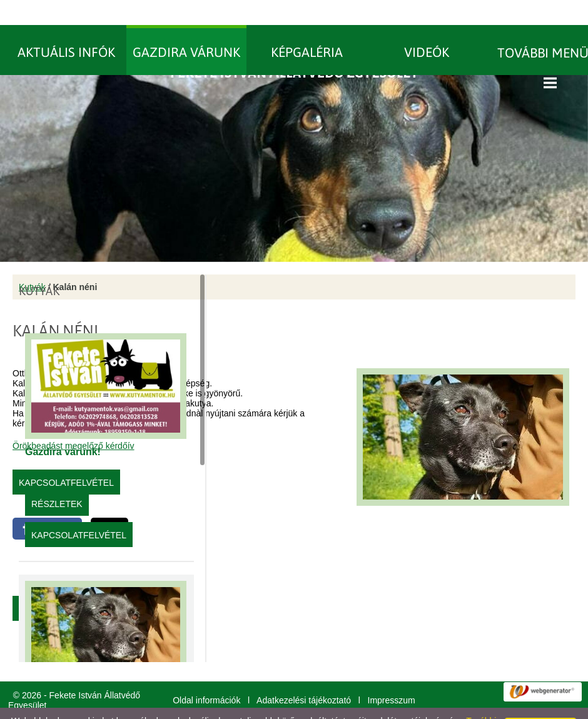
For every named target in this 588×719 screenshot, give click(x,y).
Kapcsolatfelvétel (79, 510)
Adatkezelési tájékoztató (304, 675)
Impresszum (392, 675)
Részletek (57, 479)
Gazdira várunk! (63, 427)
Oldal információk (206, 675)
